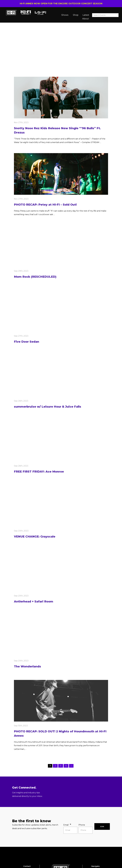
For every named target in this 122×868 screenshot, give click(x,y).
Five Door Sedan (27, 342)
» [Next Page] (71, 766)
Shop (76, 15)
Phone (82, 825)
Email (66, 825)
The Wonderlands (27, 666)
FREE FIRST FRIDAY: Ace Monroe (39, 472)
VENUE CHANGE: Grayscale (35, 536)
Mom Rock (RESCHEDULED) (35, 277)
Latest (86, 15)
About (85, 19)
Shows (65, 15)
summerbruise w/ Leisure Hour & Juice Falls (48, 407)
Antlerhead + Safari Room (34, 601)
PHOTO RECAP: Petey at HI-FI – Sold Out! (45, 205)
